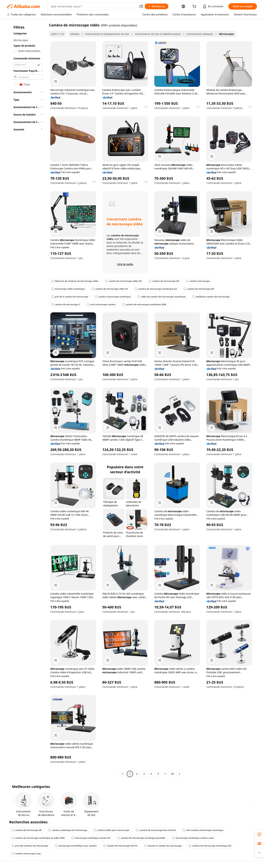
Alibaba (75, 34)
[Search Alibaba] (93, 6)
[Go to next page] (179, 774)
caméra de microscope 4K (26, 830)
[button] (141, 6)
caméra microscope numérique (113, 297)
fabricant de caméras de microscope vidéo (75, 281)
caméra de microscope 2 (66, 304)
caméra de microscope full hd (120, 846)
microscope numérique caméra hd (91, 838)
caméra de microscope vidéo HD (123, 281)
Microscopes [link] (227, 34)
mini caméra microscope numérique (203, 830)
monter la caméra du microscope (163, 846)
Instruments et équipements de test (107, 34)
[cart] (195, 7)
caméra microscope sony (26, 854)
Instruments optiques (200, 34)
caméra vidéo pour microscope (112, 830)
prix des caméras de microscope (30, 846)
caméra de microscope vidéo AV (110, 289)
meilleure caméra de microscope (211, 297)
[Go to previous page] (123, 774)
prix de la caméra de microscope (70, 297)
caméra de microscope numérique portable (141, 838)
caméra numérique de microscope (68, 830)
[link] (259, 834)
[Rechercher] (157, 6)
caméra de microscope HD (164, 281)
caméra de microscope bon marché (156, 830)
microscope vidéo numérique (68, 289)
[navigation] (27, 400)
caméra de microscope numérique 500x (144, 304)
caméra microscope (198, 281)
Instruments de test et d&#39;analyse (158, 34)
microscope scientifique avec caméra (76, 846)
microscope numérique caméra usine (193, 838)
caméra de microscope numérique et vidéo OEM (38, 838)
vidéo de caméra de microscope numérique (161, 297)
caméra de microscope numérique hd (156, 289)
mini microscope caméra (101, 304)
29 (172, 774)
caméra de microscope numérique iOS (210, 846)
